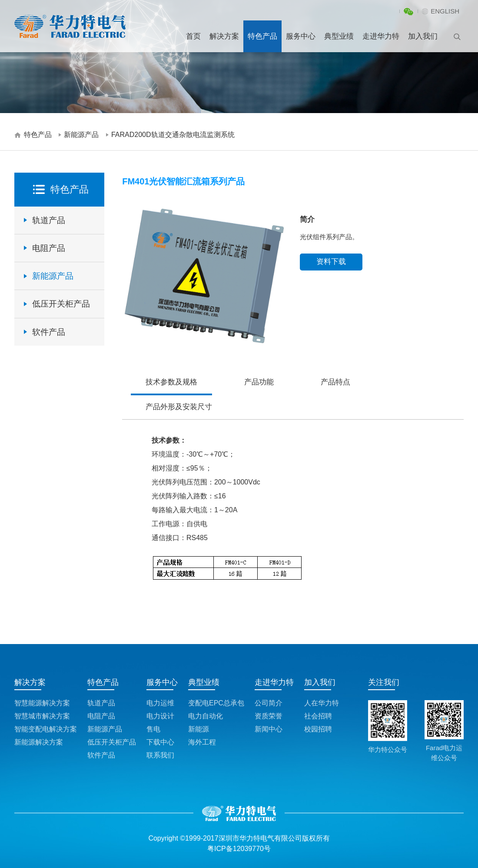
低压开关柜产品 (61, 304)
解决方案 (224, 36)
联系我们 (160, 755)
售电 (153, 729)
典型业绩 (339, 36)
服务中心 (301, 36)
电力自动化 (206, 716)
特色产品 (262, 36)
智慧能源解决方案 (42, 703)
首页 (193, 36)
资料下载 (331, 262)
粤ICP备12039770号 (239, 849)
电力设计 (160, 716)
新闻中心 (269, 729)
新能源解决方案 (39, 742)
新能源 (199, 729)
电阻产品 (49, 248)
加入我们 (423, 36)
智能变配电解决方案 (46, 729)
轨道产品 (49, 220)
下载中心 (160, 742)
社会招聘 (318, 716)
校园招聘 (318, 729)
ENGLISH (445, 11)
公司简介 (269, 703)
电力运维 (160, 703)
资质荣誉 (269, 716)
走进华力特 (381, 36)
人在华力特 (322, 703)
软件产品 (49, 332)
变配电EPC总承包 (216, 703)
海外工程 (202, 742)
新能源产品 (81, 135)
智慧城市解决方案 (42, 716)
